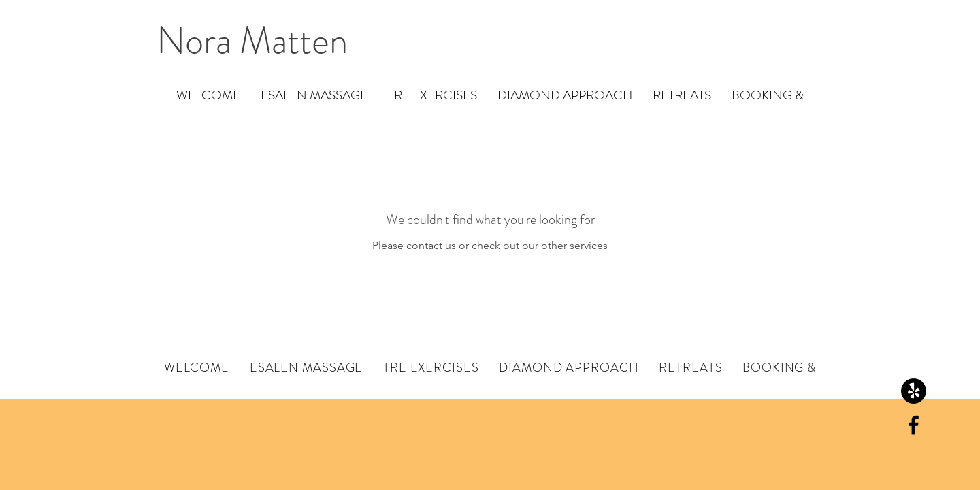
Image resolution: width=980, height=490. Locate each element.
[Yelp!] (914, 391)
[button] (314, 95)
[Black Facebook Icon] (914, 425)
